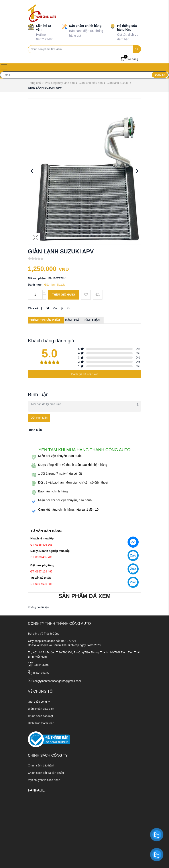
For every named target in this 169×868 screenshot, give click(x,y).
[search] (137, 49)
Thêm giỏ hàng (64, 295)
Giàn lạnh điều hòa (91, 83)
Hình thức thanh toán (41, 723)
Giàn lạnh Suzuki (118, 83)
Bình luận (92, 320)
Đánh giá (72, 320)
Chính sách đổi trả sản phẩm (46, 773)
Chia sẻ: (33, 308)
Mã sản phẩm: (37, 278)
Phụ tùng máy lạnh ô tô (60, 83)
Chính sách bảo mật (40, 716)
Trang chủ (34, 83)
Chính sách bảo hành (41, 766)
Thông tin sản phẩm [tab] (45, 320)
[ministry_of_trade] (49, 739)
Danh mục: (35, 285)
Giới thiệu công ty (39, 702)
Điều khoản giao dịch (41, 709)
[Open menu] (4, 67)
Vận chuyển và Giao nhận (44, 780)
